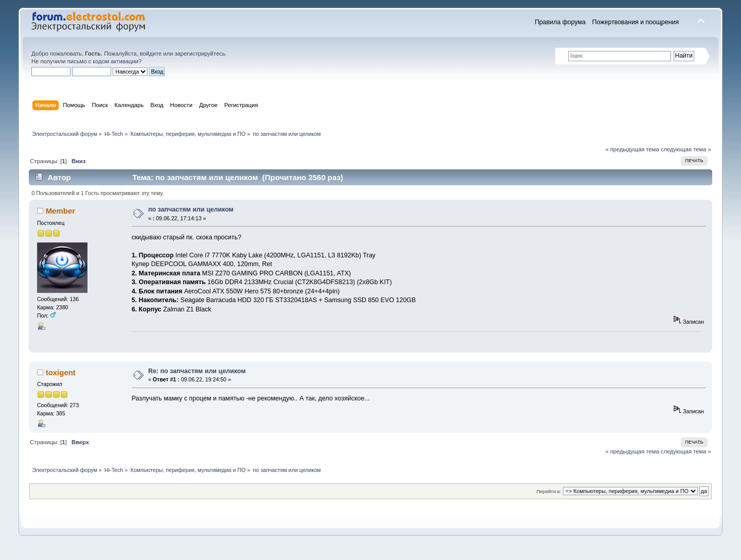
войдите (151, 54)
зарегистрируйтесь (200, 54)
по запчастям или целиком (191, 209)
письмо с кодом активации (103, 61)
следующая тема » (686, 149)
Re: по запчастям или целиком (197, 371)
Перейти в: (549, 491)
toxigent (61, 372)
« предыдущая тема (632, 149)
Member (60, 211)
